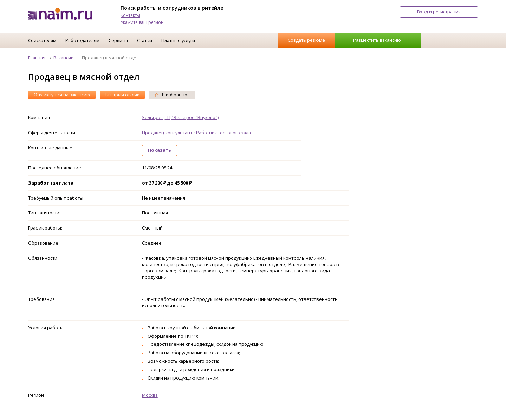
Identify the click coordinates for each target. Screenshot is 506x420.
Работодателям (82, 40)
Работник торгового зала (223, 133)
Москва (150, 395)
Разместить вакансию (377, 40)
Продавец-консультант (167, 133)
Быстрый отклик (122, 95)
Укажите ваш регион (142, 22)
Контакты (130, 15)
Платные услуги (178, 40)
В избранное (172, 95)
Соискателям (42, 40)
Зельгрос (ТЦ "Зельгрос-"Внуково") (180, 117)
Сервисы (118, 40)
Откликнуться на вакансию (62, 95)
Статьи (145, 40)
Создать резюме (306, 40)
